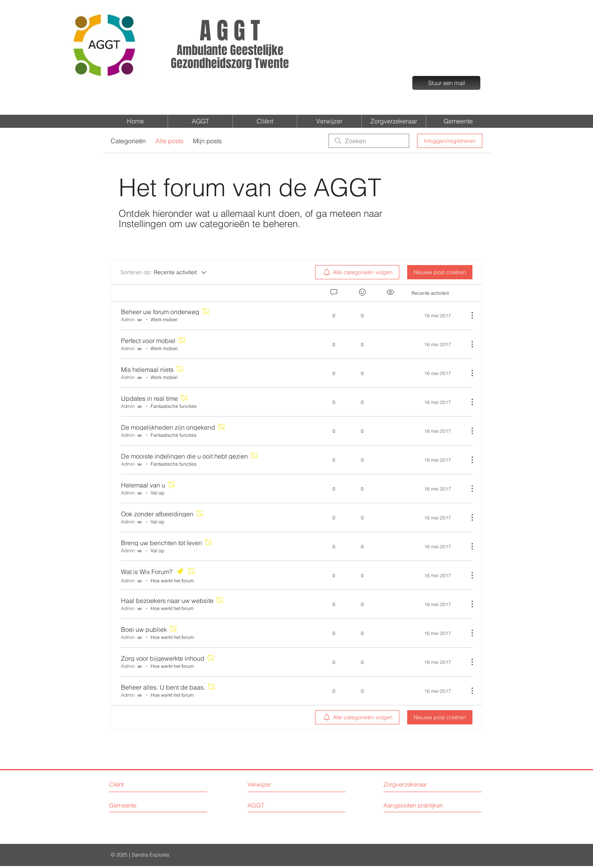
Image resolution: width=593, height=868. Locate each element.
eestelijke (260, 50)
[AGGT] (280, 805)
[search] (369, 141)
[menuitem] (357, 272)
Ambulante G (206, 50)
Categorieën (128, 141)
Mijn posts (207, 141)
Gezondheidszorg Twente (230, 63)
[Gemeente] (144, 805)
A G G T (230, 31)
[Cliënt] (139, 784)
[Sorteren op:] (164, 272)
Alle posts (169, 141)
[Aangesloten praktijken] (419, 805)
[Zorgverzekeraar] (413, 784)
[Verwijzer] (280, 784)
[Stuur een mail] (446, 83)
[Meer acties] (468, 315)
